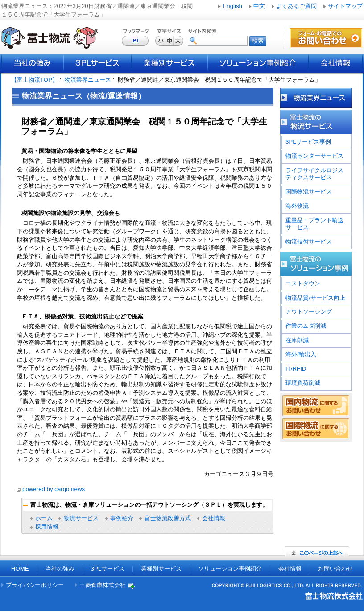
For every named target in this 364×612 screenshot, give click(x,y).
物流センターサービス (314, 156)
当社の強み (32, 63)
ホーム (44, 518)
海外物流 (297, 206)
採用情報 (47, 527)
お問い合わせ (335, 569)
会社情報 (336, 63)
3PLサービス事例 (308, 142)
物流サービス (81, 518)
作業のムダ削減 (306, 326)
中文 (259, 6)
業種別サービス (170, 63)
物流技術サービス (309, 242)
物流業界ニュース (88, 80)
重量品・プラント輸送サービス (314, 224)
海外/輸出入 (301, 354)
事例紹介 (122, 518)
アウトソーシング (309, 312)
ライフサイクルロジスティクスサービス (314, 174)
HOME (20, 569)
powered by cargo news (54, 489)
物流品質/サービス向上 (315, 298)
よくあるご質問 (296, 6)
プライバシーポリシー (35, 585)
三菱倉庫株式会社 (103, 585)
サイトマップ (345, 6)
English (232, 6)
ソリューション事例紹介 (258, 63)
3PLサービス (97, 63)
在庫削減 (297, 340)
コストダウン (303, 283)
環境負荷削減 (303, 383)
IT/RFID (296, 369)
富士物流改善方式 (168, 518)
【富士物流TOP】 (35, 80)
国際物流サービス (309, 192)
